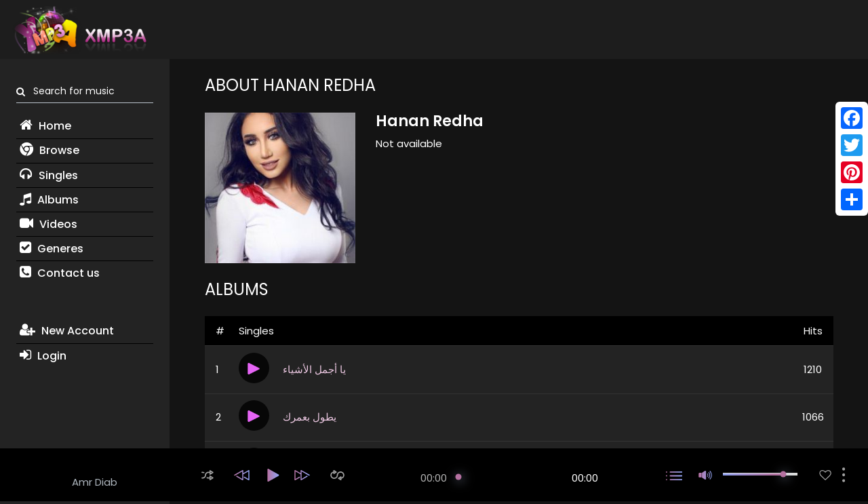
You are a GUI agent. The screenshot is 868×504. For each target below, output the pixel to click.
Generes (52, 249)
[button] (208, 475)
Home (45, 126)
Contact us (60, 273)
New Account (67, 331)
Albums (49, 200)
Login (43, 356)
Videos (48, 224)
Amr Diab (95, 482)
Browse (50, 150)
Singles (49, 175)
